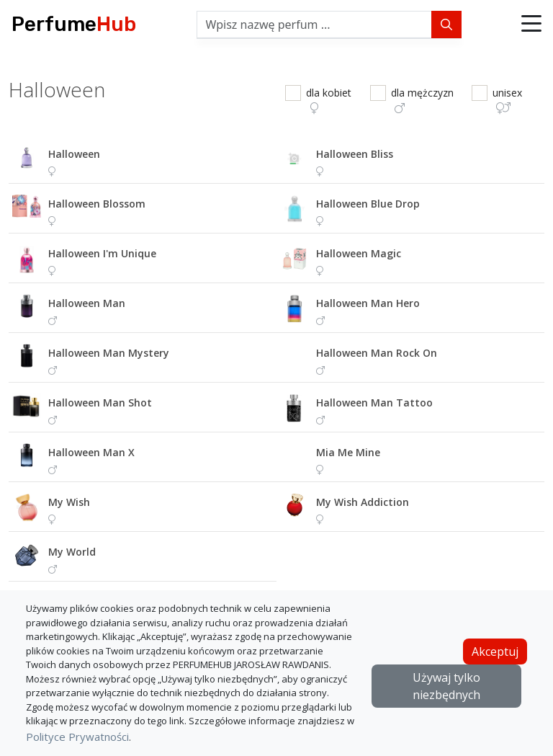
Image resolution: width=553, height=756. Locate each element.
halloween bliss (355, 154)
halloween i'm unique (102, 253)
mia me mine (348, 452)
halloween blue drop (368, 204)
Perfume (74, 24)
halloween (74, 154)
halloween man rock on (377, 353)
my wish (69, 502)
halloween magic (359, 253)
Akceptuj (495, 652)
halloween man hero (368, 303)
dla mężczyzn (422, 100)
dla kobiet (329, 100)
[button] (531, 25)
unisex (507, 100)
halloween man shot (100, 403)
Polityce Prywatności (77, 737)
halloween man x (91, 452)
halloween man (87, 303)
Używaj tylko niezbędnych (446, 686)
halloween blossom (97, 204)
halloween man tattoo (374, 403)
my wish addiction (363, 502)
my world (72, 552)
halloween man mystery (109, 353)
